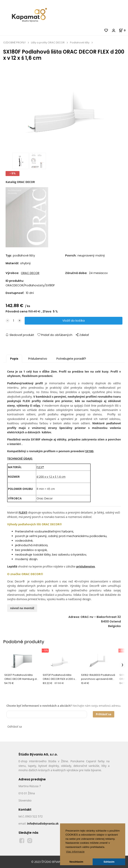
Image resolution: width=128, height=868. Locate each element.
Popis (14, 359)
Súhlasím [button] (109, 862)
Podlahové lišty (80, 43)
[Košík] (123, 30)
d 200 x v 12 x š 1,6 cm (51, 477)
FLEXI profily (32, 401)
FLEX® (40, 467)
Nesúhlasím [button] (76, 862)
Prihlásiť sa (104, 714)
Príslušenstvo (38, 359)
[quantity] (14, 321)
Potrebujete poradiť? (71, 359)
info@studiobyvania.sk (43, 823)
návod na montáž (22, 608)
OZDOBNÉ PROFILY (14, 43)
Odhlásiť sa (15, 727)
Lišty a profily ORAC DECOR (48, 43)
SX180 (89, 451)
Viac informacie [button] (75, 852)
